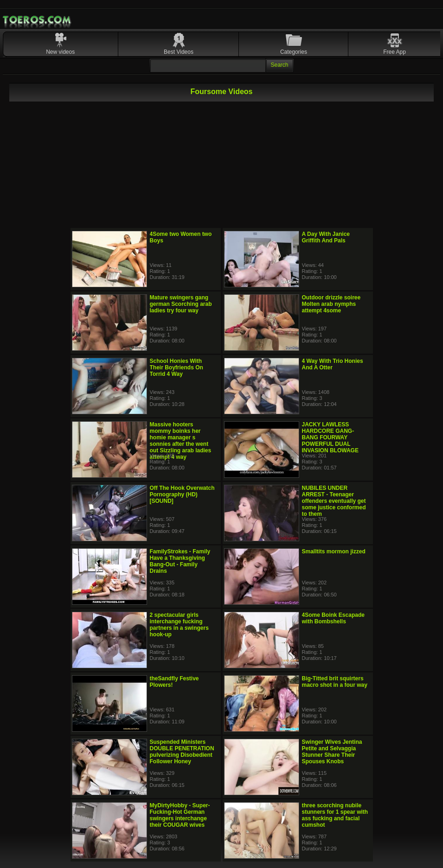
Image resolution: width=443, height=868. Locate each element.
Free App (395, 52)
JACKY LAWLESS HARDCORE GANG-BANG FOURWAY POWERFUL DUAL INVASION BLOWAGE (330, 437)
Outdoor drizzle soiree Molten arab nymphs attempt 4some (331, 304)
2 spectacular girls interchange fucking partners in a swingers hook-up (179, 625)
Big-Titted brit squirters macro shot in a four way (335, 682)
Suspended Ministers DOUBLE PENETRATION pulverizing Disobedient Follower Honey (182, 752)
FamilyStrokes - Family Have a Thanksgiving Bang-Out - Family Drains (180, 561)
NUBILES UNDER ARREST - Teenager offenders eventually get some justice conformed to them (334, 501)
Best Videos (179, 52)
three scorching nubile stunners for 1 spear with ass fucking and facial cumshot (335, 815)
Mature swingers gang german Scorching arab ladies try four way (181, 304)
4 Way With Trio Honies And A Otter (333, 364)
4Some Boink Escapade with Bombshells (333, 618)
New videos (60, 52)
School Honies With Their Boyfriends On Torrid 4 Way (177, 367)
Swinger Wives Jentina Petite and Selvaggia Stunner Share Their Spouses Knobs (332, 752)
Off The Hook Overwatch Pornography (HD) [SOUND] (182, 494)
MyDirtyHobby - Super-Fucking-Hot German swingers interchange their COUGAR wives (180, 815)
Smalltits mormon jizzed (334, 551)
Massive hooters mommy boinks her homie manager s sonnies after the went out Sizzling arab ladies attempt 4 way (181, 441)
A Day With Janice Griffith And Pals (326, 237)
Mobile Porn (38, 20)
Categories (294, 52)
